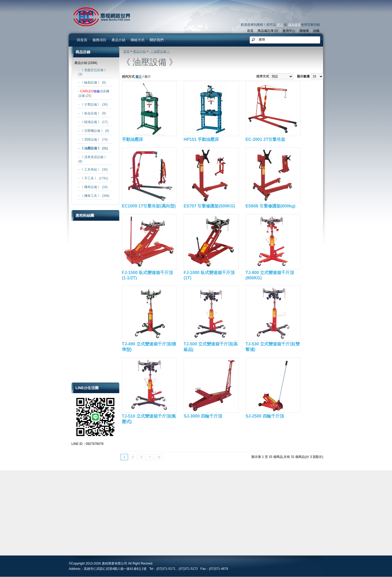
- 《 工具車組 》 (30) (93, 170)
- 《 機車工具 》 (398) (94, 196)
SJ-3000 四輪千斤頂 (203, 416)
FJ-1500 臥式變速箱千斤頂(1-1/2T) (147, 275)
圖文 (139, 77)
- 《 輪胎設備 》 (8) (92, 83)
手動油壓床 (133, 139)
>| (159, 457)
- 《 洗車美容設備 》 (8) (93, 159)
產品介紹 (118, 40)
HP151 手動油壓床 (201, 139)
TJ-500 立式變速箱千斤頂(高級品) (211, 347)
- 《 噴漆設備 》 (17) (93, 122)
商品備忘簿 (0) (268, 31)
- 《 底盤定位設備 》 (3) (93, 72)
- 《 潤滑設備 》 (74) (93, 140)
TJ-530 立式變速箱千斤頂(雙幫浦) (272, 347)
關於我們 (157, 40)
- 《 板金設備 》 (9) (92, 113)
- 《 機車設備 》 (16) (93, 187)
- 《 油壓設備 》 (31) (93, 148)
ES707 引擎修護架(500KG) (209, 206)
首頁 (250, 31)
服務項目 (99, 40)
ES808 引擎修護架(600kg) (270, 206)
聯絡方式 (138, 40)
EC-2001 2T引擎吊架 (265, 139)
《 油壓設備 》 (160, 51)
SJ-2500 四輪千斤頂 (265, 416)
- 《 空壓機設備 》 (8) (94, 131)
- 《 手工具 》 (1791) (93, 178)
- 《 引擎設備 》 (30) (93, 105)
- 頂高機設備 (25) (94, 94)
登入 (280, 25)
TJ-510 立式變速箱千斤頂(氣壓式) (149, 419)
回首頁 (82, 40)
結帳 (316, 31)
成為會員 (294, 25)
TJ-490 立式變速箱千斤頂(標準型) (149, 347)
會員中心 (289, 31)
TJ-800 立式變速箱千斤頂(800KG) (270, 275)
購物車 (304, 31)
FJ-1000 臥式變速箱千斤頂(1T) (209, 275)
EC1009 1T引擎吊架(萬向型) (149, 206)
